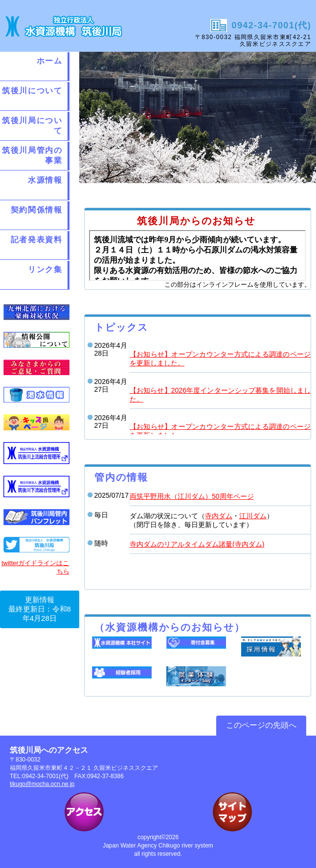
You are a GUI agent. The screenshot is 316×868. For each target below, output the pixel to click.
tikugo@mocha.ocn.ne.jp (42, 784)
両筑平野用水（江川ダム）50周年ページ (192, 496)
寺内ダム (219, 516)
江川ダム (253, 516)
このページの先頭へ (261, 725)
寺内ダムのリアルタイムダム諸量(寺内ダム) (197, 544)
